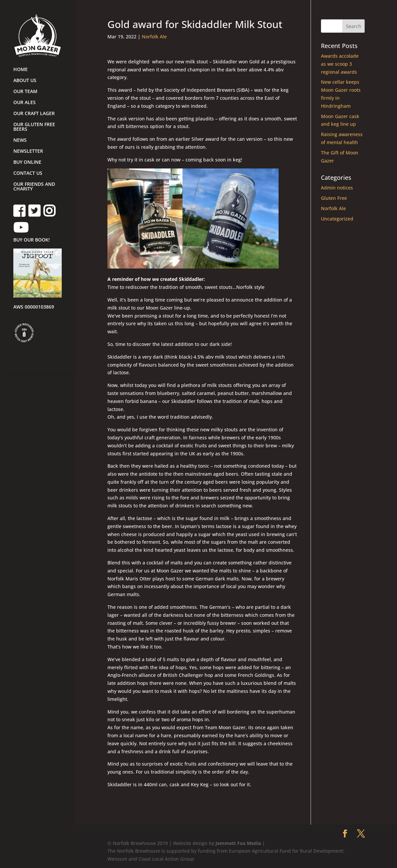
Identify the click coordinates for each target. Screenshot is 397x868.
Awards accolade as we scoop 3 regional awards (340, 64)
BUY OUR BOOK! (32, 240)
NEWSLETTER (28, 151)
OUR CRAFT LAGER (34, 114)
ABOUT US (25, 81)
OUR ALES (25, 103)
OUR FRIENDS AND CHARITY (34, 187)
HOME (21, 70)
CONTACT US (28, 173)
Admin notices (337, 188)
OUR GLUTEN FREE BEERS (34, 127)
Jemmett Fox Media (238, 843)
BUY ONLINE (27, 162)
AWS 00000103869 (34, 307)
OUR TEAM (25, 92)
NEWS (20, 140)
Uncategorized (337, 219)
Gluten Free (334, 198)
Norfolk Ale (154, 37)
